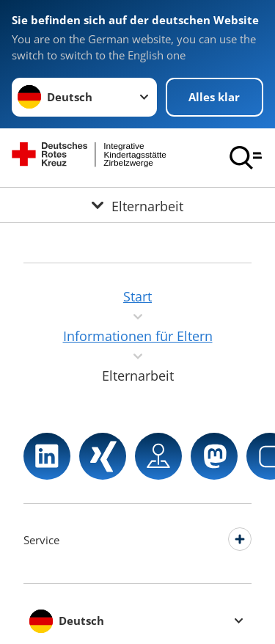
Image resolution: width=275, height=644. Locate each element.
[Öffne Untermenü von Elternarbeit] (137, 205)
